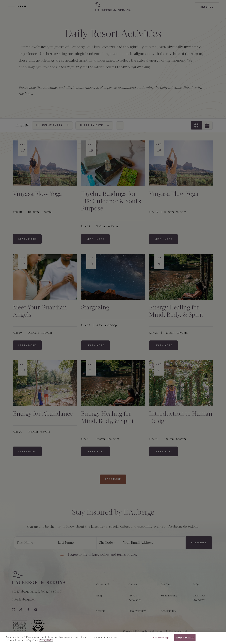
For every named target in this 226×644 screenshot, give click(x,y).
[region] (113, 638)
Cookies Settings (161, 638)
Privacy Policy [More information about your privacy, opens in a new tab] (46, 640)
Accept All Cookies (185, 638)
